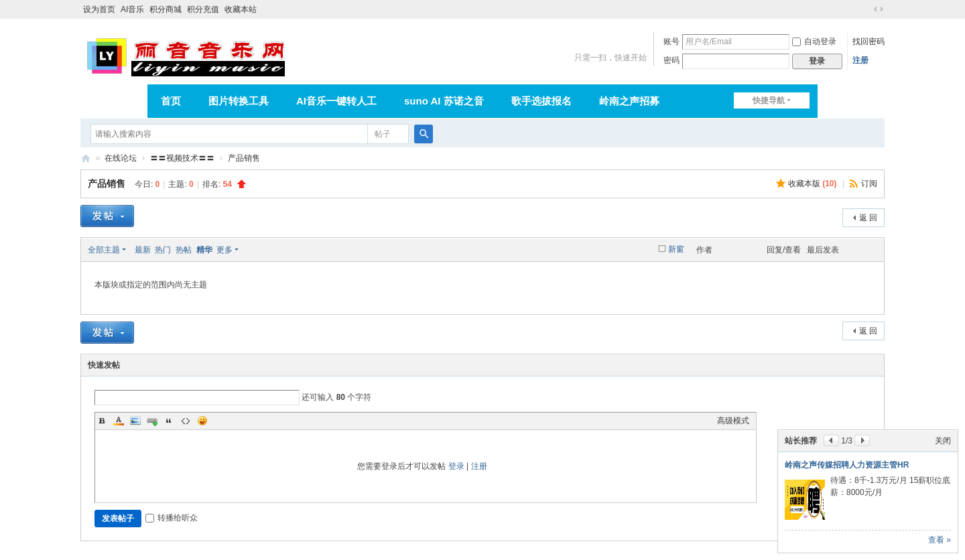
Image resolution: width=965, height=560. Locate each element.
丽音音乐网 (86, 158)
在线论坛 (121, 158)
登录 (456, 466)
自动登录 (814, 42)
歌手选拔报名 (541, 101)
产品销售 (244, 158)
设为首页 (99, 9)
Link (152, 421)
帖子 (383, 134)
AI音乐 (132, 9)
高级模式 (733, 421)
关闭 (943, 441)
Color (119, 421)
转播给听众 (172, 518)
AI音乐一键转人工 (336, 101)
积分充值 (203, 9)
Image (135, 421)
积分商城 (166, 9)
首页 (171, 101)
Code (186, 421)
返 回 (868, 218)
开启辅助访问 (866, 9)
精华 (204, 250)
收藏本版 (813, 184)
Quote (169, 421)
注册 (860, 60)
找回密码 (868, 42)
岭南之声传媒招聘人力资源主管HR (847, 465)
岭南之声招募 (629, 101)
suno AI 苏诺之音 (444, 101)
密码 (671, 60)
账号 (671, 42)
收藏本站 (241, 9)
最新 (143, 250)
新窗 (676, 249)
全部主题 (104, 250)
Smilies (202, 421)
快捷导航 (769, 100)
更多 (224, 250)
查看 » (940, 540)
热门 (163, 250)
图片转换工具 (239, 101)
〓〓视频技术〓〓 (182, 158)
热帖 (184, 250)
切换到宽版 (879, 9)
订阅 (869, 184)
